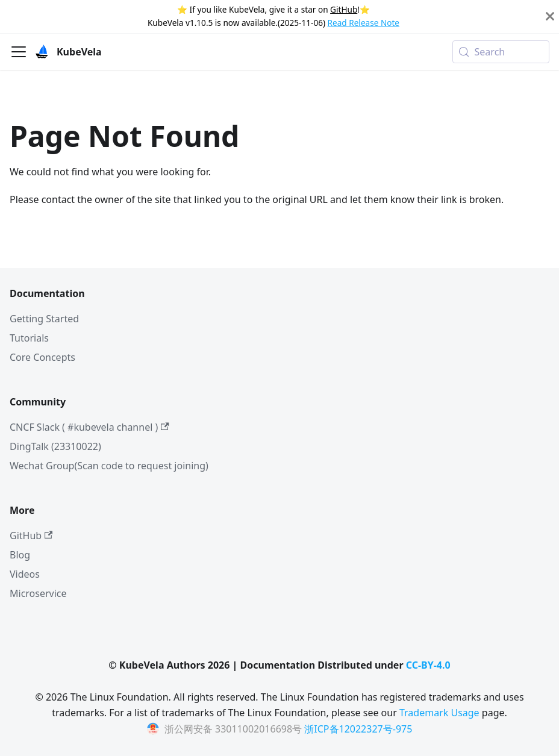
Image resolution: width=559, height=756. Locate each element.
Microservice (38, 593)
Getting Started (44, 319)
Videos (25, 574)
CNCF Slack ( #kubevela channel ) (89, 427)
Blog (20, 555)
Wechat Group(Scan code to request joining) (109, 466)
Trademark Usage (439, 713)
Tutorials (29, 338)
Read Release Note (364, 23)
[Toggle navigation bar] (19, 52)
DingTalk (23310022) (55, 446)
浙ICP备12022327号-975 (358, 729)
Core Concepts (42, 357)
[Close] (550, 17)
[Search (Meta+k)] (501, 52)
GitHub (344, 9)
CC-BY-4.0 (428, 665)
